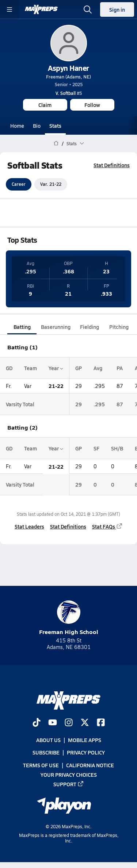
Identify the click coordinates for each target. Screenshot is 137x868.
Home (17, 126)
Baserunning (56, 327)
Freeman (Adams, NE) (68, 77)
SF (96, 448)
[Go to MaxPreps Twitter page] (85, 723)
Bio (37, 126)
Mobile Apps (85, 740)
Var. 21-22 (51, 184)
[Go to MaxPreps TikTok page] (37, 723)
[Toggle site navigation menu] (9, 9)
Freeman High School (69, 618)
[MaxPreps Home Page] (56, 143)
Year (56, 368)
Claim (45, 105)
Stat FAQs (107, 526)
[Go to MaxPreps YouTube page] (53, 723)
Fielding (90, 327)
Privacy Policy (86, 753)
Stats (55, 126)
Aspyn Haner (68, 68)
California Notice (90, 765)
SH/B (117, 448)
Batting (22, 327)
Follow (92, 105)
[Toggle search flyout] (88, 9)
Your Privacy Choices (69, 775)
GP (79, 368)
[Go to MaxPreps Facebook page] (101, 723)
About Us (48, 740)
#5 (69, 93)
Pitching (119, 327)
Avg (98, 368)
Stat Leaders (29, 526)
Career (19, 184)
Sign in (117, 9)
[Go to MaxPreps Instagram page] (69, 723)
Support (69, 784)
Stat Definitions (112, 165)
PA (120, 368)
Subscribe (46, 753)
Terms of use (41, 765)
